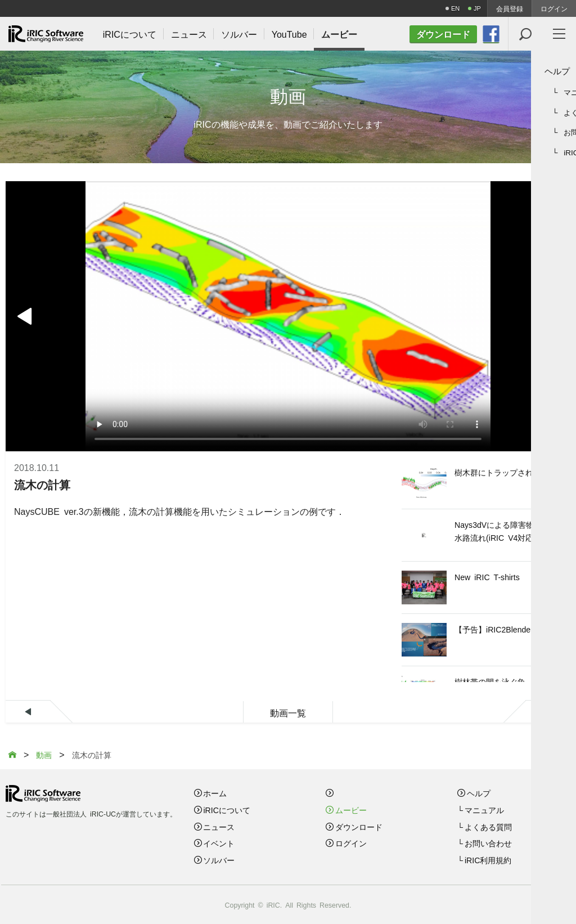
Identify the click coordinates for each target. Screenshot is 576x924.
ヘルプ (479, 793)
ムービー (351, 810)
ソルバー (219, 860)
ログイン (554, 8)
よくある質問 (488, 827)
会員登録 (510, 8)
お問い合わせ (488, 843)
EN (455, 8)
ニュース (219, 827)
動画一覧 (288, 712)
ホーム (215, 793)
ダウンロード (359, 827)
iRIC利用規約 (488, 860)
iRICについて (226, 810)
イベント (219, 843)
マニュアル (484, 810)
